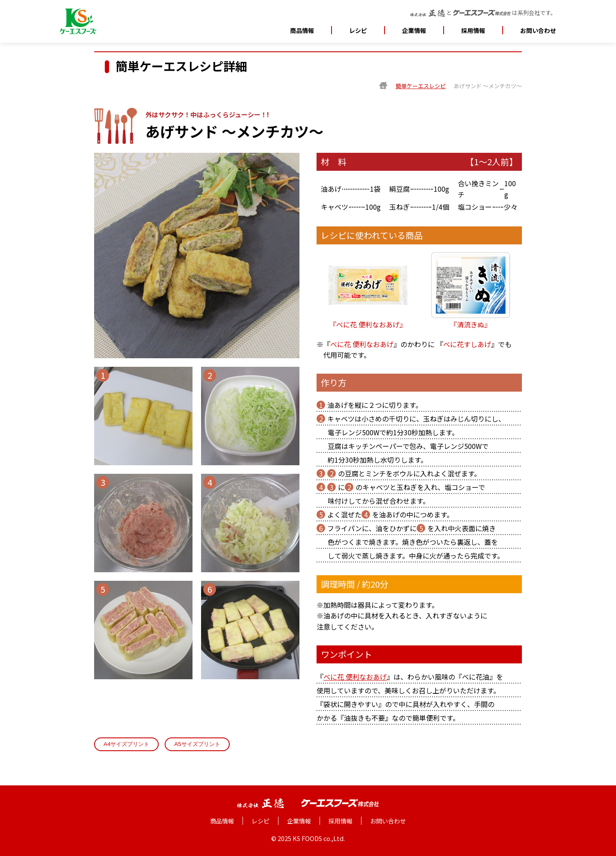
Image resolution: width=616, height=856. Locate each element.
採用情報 (473, 30)
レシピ (358, 30)
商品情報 (302, 30)
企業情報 (299, 821)
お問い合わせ (538, 30)
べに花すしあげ (467, 344)
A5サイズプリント (197, 744)
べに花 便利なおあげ (362, 344)
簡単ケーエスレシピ (421, 86)
